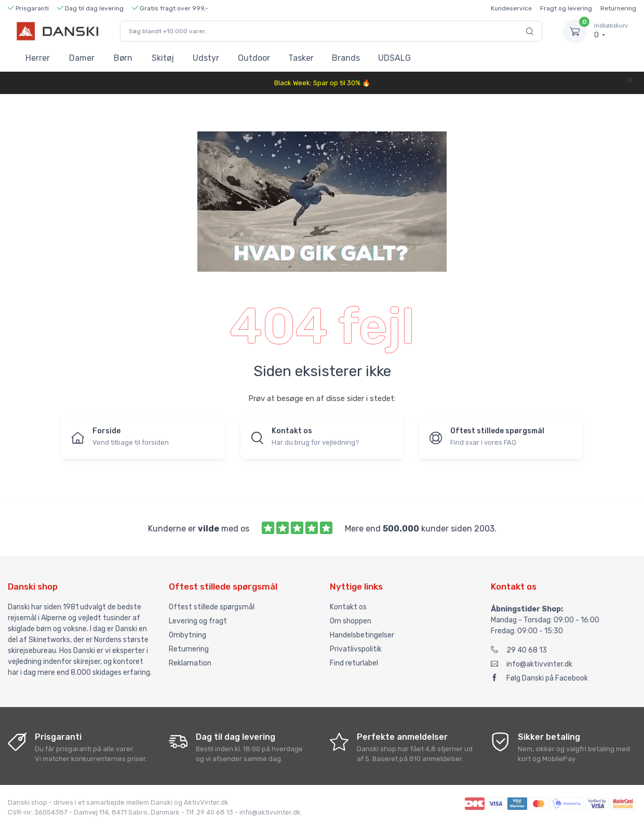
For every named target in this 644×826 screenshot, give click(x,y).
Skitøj (163, 58)
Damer (82, 58)
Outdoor (254, 58)
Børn (123, 58)
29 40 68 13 (519, 650)
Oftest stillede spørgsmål (212, 607)
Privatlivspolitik (356, 649)
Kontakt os (348, 607)
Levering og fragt (198, 621)
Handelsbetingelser (362, 635)
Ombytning (187, 635)
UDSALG (394, 58)
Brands (346, 58)
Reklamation (190, 663)
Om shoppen (351, 621)
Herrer (38, 58)
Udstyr (206, 58)
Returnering (618, 8)
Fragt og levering (566, 8)
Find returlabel (354, 663)
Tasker (301, 58)
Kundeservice (511, 8)
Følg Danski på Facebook (539, 678)
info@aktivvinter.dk (532, 664)
